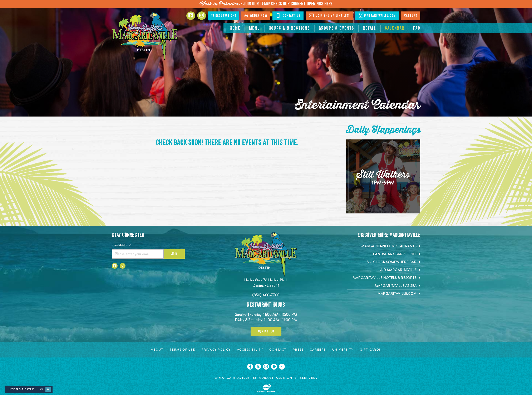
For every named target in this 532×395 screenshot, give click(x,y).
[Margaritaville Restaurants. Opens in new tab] (384, 246)
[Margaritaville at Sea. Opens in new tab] (384, 286)
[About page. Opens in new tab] (157, 350)
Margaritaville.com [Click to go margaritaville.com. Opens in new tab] (377, 15)
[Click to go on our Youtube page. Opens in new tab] (274, 367)
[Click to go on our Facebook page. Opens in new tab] (250, 367)
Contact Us (266, 331)
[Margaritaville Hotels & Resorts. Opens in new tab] (384, 278)
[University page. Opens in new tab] (343, 350)
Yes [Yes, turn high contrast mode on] (41, 389)
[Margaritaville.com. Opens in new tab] (384, 294)
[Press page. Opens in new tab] (298, 350)
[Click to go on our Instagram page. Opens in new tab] (266, 367)
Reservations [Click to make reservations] (224, 16)
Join (174, 254)
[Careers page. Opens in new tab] (318, 350)
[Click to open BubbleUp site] (266, 388)
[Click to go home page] (145, 36)
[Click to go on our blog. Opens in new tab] (282, 367)
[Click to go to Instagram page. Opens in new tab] (202, 16)
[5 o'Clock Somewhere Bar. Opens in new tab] (384, 262)
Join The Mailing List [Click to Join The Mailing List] (329, 15)
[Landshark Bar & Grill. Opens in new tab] (384, 254)
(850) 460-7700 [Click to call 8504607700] (266, 295)
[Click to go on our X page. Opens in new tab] (258, 367)
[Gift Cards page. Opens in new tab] (370, 350)
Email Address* (121, 245)
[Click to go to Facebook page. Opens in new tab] (191, 16)
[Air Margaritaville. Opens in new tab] (384, 270)
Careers (411, 16)
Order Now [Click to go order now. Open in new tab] (256, 16)
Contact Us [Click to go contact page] (288, 15)
